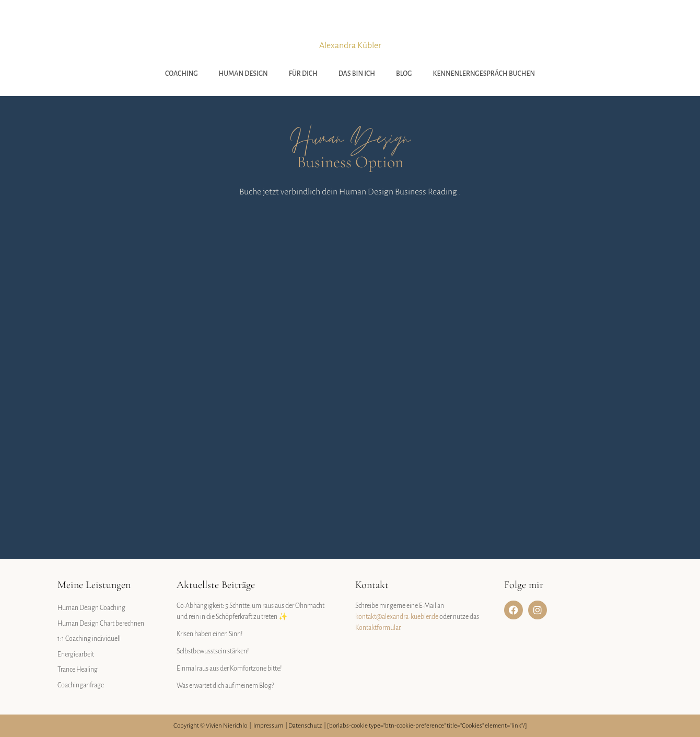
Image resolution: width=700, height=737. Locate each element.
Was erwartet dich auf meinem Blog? (225, 686)
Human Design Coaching (91, 608)
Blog (404, 74)
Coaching (182, 74)
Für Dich (303, 74)
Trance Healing (78, 670)
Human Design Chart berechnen (101, 624)
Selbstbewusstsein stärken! (213, 651)
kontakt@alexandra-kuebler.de (397, 617)
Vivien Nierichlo (226, 726)
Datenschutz (305, 726)
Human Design (243, 74)
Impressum (268, 726)
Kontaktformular (378, 628)
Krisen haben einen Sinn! (210, 634)
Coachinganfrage (81, 685)
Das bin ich (357, 74)
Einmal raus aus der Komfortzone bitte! (229, 669)
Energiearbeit (76, 654)
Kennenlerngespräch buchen (484, 74)
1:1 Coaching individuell (89, 639)
